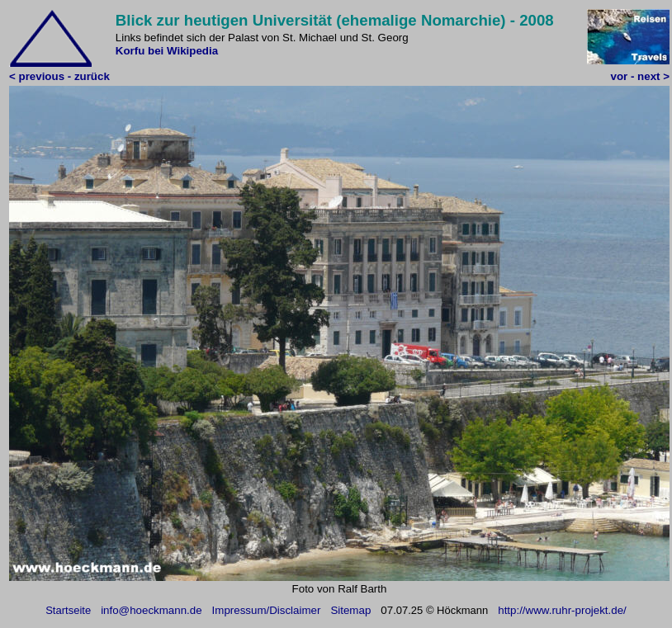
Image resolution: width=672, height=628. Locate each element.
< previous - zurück (59, 76)
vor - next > (640, 76)
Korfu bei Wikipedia (167, 51)
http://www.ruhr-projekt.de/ (562, 610)
